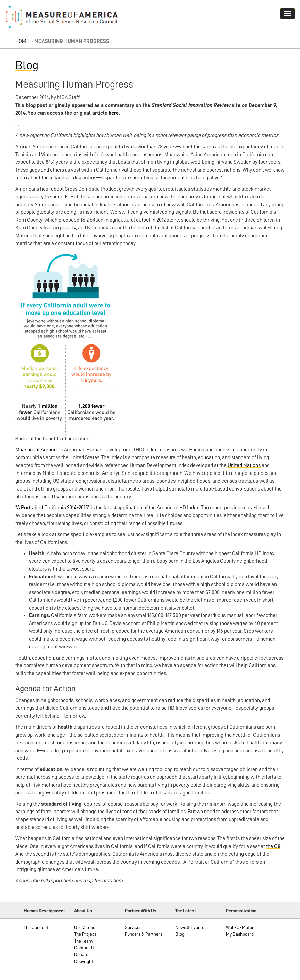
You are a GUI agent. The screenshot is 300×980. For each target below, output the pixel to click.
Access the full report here (44, 881)
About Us (83, 911)
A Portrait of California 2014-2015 (53, 508)
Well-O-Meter (240, 927)
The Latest (186, 911)
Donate (81, 954)
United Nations (244, 465)
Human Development (44, 911)
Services (133, 927)
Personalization (241, 911)
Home (22, 41)
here (114, 113)
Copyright (84, 961)
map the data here (103, 881)
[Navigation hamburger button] (287, 14)
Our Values (85, 927)
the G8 (273, 846)
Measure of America (37, 450)
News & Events (190, 927)
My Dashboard (240, 934)
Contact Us (85, 948)
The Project (85, 934)
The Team (84, 941)
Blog (27, 65)
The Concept (36, 927)
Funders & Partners (144, 934)
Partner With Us (141, 911)
